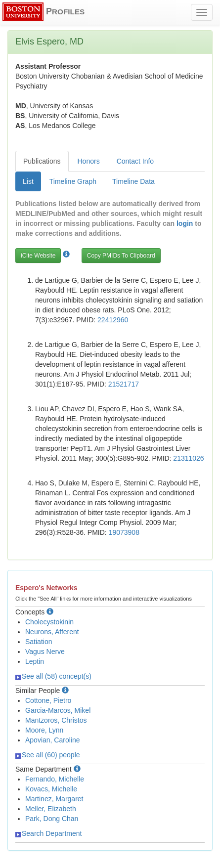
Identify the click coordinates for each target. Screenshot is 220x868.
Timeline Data (133, 181)
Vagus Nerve (45, 651)
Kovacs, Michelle (51, 789)
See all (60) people (48, 755)
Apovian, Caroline (53, 740)
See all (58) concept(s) (53, 676)
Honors (89, 161)
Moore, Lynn (44, 730)
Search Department (48, 833)
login (185, 223)
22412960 (113, 320)
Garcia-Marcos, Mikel (58, 710)
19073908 (124, 532)
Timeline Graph (73, 181)
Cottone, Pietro (48, 700)
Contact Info (135, 161)
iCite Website (38, 256)
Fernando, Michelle (55, 779)
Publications (42, 161)
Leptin (35, 661)
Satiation (39, 642)
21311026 (188, 458)
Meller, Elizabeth (51, 809)
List (28, 181)
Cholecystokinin (49, 622)
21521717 (124, 384)
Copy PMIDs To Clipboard (121, 256)
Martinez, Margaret (54, 799)
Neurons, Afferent (52, 632)
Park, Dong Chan (52, 819)
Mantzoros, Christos (56, 720)
